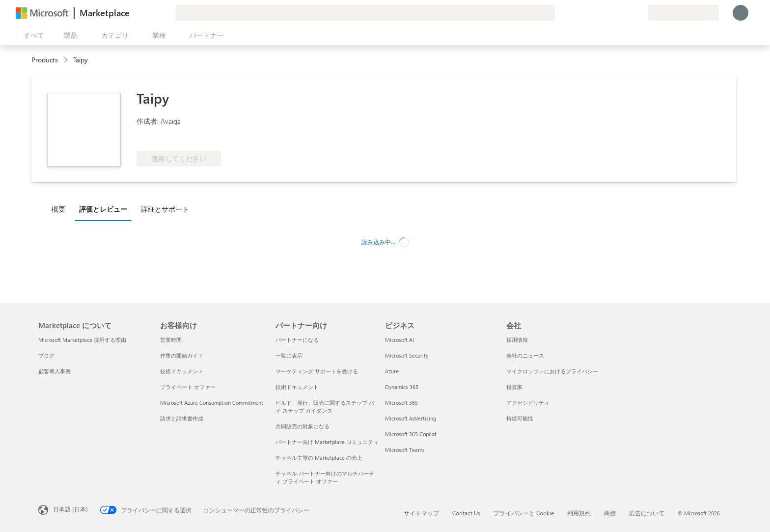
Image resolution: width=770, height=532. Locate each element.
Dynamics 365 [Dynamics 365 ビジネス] (402, 387)
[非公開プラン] (640, 13)
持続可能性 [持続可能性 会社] (520, 418)
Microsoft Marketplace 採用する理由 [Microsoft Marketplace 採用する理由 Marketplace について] (82, 340)
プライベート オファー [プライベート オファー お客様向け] (188, 387)
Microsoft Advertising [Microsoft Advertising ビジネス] (411, 418)
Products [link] (45, 60)
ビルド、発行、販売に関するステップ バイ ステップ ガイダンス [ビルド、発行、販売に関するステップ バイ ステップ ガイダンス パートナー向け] (325, 406)
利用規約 (579, 513)
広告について (647, 513)
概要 (58, 209)
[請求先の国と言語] (684, 13)
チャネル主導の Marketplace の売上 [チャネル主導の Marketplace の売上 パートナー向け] (319, 458)
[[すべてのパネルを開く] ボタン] (32, 35)
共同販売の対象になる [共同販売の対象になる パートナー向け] (302, 426)
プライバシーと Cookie (524, 513)
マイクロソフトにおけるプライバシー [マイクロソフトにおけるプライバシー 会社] (552, 371)
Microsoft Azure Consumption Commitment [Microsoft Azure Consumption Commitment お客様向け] (212, 403)
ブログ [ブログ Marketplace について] (46, 355)
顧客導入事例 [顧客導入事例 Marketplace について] (55, 371)
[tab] (61, 209)
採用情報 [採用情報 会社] (517, 340)
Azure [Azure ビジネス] (392, 371)
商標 (610, 513)
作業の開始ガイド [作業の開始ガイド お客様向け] (182, 355)
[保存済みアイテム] (629, 13)
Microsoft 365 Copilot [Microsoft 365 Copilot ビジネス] (411, 434)
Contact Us (466, 513)
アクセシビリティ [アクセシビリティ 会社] (528, 403)
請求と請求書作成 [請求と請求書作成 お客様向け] (182, 418)
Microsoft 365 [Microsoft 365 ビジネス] (401, 403)
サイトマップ (421, 513)
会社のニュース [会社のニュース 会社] (525, 355)
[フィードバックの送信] (605, 13)
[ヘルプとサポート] (617, 13)
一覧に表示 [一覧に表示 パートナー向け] (289, 355)
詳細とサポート (165, 209)
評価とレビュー (103, 209)
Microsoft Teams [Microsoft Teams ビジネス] (405, 450)
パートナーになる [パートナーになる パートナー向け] (297, 340)
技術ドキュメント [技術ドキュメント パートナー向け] (297, 387)
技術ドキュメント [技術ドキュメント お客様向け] (182, 371)
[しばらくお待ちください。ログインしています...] (741, 13)
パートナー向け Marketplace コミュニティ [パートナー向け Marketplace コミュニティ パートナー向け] (327, 442)
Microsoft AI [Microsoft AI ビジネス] (399, 340)
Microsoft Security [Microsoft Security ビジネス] (407, 355)
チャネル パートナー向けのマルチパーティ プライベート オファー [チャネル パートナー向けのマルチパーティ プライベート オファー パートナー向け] (325, 477)
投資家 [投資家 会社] (514, 387)
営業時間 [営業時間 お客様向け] (171, 340)
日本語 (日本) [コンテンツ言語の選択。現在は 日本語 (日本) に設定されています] (70, 509)
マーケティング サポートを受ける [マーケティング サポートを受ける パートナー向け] (317, 371)
